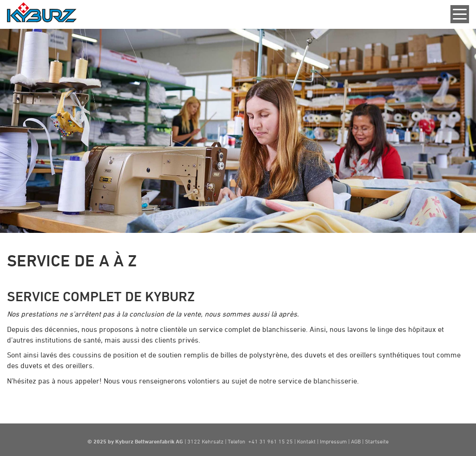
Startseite (377, 441)
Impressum (333, 441)
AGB (357, 441)
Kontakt (307, 441)
